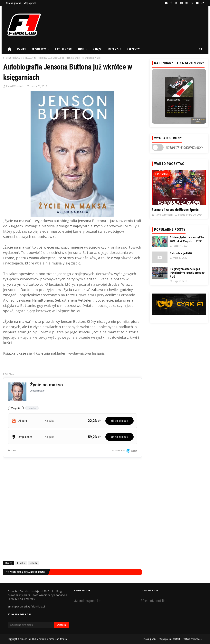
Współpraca (30, 3)
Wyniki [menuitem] (21, 49)
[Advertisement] (72, 514)
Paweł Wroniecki (15, 86)
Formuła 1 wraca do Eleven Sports (175, 210)
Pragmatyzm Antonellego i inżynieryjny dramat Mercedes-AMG (187, 273)
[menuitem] (9, 49)
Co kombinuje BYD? (181, 253)
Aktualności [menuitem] (64, 49)
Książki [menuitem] (98, 49)
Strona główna (14, 3)
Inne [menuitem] (81, 49)
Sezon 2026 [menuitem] (39, 49)
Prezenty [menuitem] (133, 49)
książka (21, 563)
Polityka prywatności (192, 639)
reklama (27, 58)
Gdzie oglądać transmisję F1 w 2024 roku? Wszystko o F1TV (187, 239)
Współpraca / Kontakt (170, 639)
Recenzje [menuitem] (115, 49)
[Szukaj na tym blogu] (31, 625)
